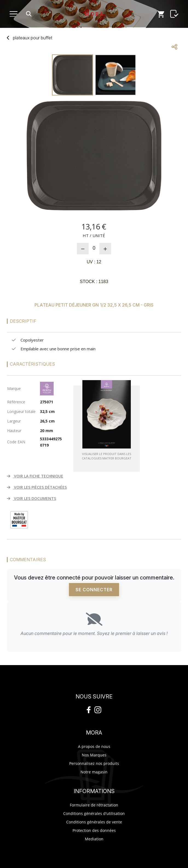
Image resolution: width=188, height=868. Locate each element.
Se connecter (94, 590)
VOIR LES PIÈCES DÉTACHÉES (37, 487)
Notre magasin (94, 772)
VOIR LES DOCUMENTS (31, 498)
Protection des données (94, 830)
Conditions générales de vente (94, 822)
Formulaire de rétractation (94, 805)
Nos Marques (94, 755)
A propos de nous (94, 746)
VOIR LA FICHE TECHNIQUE (35, 476)
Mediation (94, 839)
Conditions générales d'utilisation (94, 813)
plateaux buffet (33, 38)
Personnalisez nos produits (94, 763)
